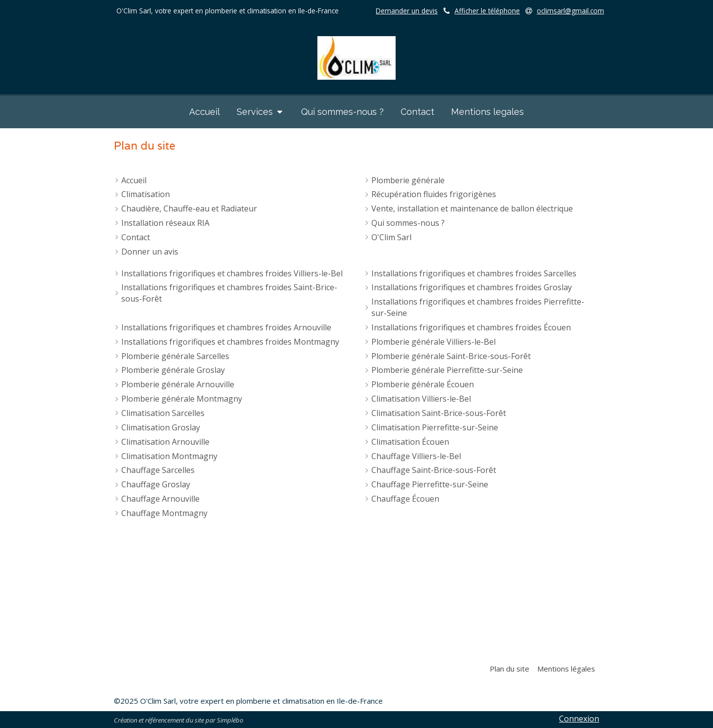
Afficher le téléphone (487, 11)
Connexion (579, 719)
